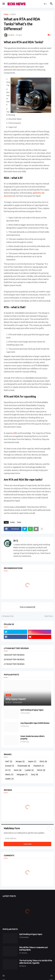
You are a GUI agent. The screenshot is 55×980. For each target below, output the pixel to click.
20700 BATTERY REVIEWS (14, 659)
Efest (43, 762)
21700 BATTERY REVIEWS (14, 664)
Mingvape (22, 775)
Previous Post (8, 616)
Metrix (9, 775)
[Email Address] (28, 838)
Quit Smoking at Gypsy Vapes (32, 710)
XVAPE (9, 779)
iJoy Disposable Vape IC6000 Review (35, 723)
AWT (9, 762)
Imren (18, 770)
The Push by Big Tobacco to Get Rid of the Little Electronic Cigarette (36, 962)
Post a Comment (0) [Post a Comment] (28, 607)
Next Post (48, 616)
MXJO (41, 770)
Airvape (20, 762)
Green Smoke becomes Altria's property (32, 737)
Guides (13, 14)
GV (8, 770)
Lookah (29, 770)
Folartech (39, 766)
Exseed (10, 766)
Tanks (19, 522)
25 (28, 976)
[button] (3, 4)
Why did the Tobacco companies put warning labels (33, 949)
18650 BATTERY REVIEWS (14, 655)
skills (15, 433)
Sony (34, 775)
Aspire (32, 762)
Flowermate (24, 766)
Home (6, 14)
